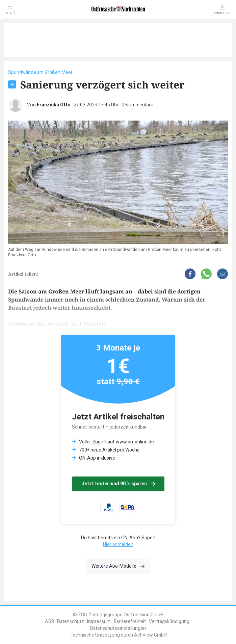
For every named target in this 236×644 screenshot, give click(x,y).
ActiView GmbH (150, 635)
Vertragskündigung (169, 622)
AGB (49, 622)
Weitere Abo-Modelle (118, 566)
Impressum (99, 622)
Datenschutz (71, 622)
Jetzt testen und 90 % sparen (118, 484)
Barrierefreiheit (130, 622)
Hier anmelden (118, 545)
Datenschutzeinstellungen (118, 628)
